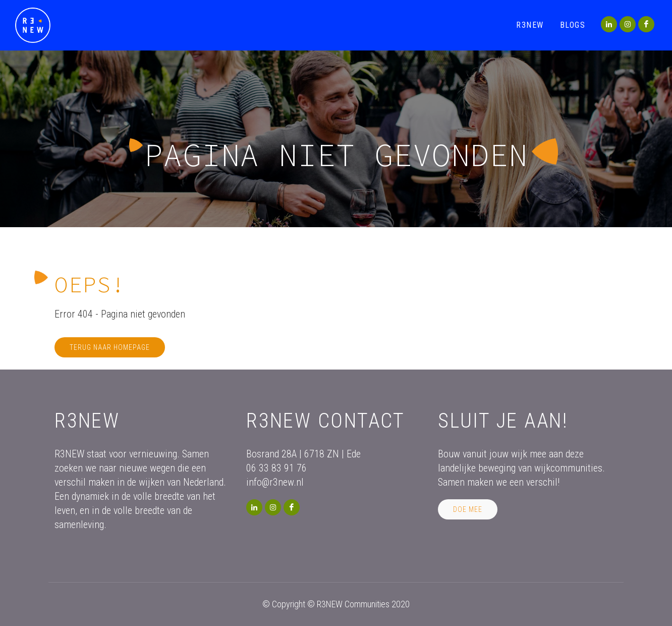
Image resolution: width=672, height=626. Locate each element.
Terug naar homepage (110, 347)
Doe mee (468, 509)
